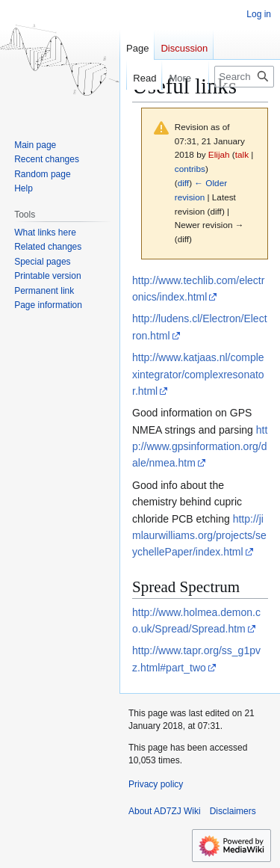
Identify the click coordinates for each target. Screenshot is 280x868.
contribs (190, 169)
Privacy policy (156, 784)
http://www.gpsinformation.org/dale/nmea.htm (200, 447)
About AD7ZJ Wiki (165, 811)
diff (183, 183)
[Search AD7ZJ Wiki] (244, 77)
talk (242, 154)
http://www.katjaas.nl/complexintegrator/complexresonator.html (198, 374)
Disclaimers (233, 811)
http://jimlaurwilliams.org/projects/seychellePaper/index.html (199, 536)
